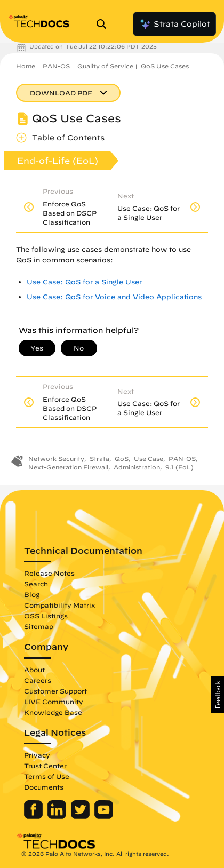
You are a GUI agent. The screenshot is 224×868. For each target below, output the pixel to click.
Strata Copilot (174, 24)
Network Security (56, 459)
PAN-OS (56, 66)
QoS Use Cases (165, 66)
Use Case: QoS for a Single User (84, 282)
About (34, 670)
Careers (38, 680)
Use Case (149, 459)
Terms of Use (47, 776)
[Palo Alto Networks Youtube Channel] (104, 816)
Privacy (37, 755)
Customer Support (55, 691)
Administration (137, 467)
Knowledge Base (53, 712)
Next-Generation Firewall (68, 467)
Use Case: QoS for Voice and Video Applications (114, 297)
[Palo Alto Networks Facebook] (34, 816)
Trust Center (45, 766)
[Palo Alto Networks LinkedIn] (58, 816)
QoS (122, 459)
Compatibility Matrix (59, 605)
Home (26, 66)
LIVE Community (54, 702)
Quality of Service (105, 66)
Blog (32, 594)
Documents (44, 787)
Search (36, 584)
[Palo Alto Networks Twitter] (81, 816)
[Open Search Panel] (105, 24)
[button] (217, 695)
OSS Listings (46, 616)
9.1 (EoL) (179, 467)
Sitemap (39, 626)
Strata (99, 459)
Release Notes (49, 573)
